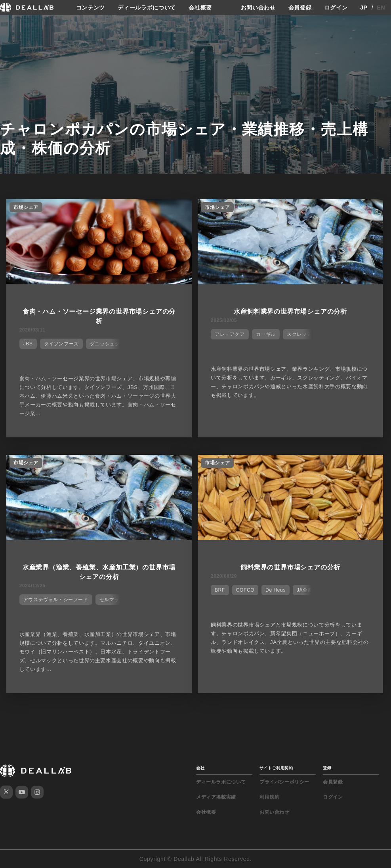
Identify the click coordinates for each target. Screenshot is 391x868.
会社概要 (200, 8)
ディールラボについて (147, 8)
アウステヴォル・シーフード (56, 600)
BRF (220, 590)
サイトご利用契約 (276, 768)
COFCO (245, 590)
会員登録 (300, 8)
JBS (28, 344)
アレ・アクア (230, 334)
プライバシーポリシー (284, 782)
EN (381, 8)
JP (364, 8)
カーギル (266, 334)
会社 (200, 768)
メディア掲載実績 (216, 797)
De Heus (276, 590)
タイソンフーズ (61, 344)
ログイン (336, 8)
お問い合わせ (258, 8)
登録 (327, 768)
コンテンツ (91, 8)
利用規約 (269, 797)
